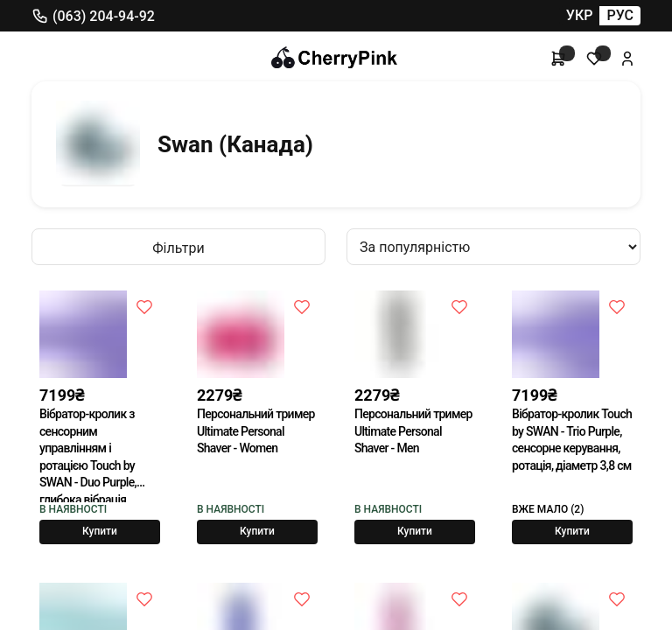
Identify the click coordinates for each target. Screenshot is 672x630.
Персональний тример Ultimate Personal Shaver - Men (413, 431)
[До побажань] (144, 306)
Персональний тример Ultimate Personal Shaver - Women (256, 431)
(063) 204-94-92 (93, 16)
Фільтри (178, 248)
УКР (580, 15)
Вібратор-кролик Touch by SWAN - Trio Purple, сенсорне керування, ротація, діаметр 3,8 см (572, 440)
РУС (620, 15)
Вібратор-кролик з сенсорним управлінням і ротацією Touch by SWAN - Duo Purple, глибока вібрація (88, 455)
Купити (100, 531)
